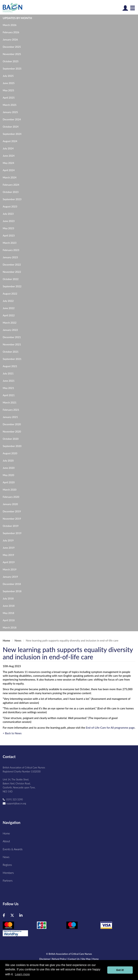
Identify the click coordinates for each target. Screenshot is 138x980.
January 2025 (10, 112)
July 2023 (8, 214)
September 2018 (12, 591)
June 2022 (9, 308)
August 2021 (10, 366)
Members (8, 873)
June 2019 (9, 548)
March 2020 (10, 490)
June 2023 (9, 221)
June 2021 (9, 381)
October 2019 (11, 526)
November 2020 (12, 431)
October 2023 (11, 192)
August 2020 (10, 453)
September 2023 (12, 199)
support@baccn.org (16, 803)
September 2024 (12, 134)
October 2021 (11, 352)
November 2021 (12, 344)
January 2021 (10, 417)
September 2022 (12, 286)
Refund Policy (59, 959)
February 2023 (11, 250)
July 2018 (8, 598)
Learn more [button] (22, 974)
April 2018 (9, 620)
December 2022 (12, 265)
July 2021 (8, 373)
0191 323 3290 (15, 799)
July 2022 (8, 301)
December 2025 (12, 47)
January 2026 (10, 39)
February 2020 (11, 497)
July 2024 (8, 148)
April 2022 (9, 315)
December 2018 (12, 584)
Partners (8, 881)
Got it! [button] (120, 970)
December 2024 (12, 119)
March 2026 (10, 25)
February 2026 (11, 32)
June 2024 (9, 156)
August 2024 (10, 141)
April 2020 (9, 482)
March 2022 (10, 323)
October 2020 (11, 439)
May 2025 (8, 90)
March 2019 (10, 569)
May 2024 (8, 163)
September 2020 (12, 446)
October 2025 (11, 61)
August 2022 (10, 294)
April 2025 (9, 98)
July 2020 (8, 461)
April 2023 (9, 235)
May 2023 (8, 228)
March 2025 (10, 105)
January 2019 (10, 577)
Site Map (86, 959)
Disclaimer (45, 959)
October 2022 (11, 279)
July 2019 (8, 540)
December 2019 (12, 511)
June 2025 (9, 83)
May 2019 (8, 555)
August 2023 (10, 206)
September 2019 (12, 533)
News (18, 640)
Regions (7, 865)
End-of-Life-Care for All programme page (110, 728)
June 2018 (9, 606)
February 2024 (11, 185)
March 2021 (10, 402)
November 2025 (12, 54)
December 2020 (12, 424)
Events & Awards (13, 849)
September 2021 (12, 359)
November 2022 (12, 272)
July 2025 (8, 76)
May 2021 (8, 388)
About (6, 841)
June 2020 (9, 468)
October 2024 (11, 127)
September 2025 (12, 69)
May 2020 (8, 475)
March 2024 (10, 177)
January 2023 (10, 257)
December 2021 (12, 337)
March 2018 (10, 627)
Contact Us (74, 959)
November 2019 (12, 519)
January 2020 (10, 504)
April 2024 (9, 170)
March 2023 (10, 243)
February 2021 (11, 410)
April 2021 (9, 395)
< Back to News (12, 733)
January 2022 (10, 330)
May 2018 (8, 613)
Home (6, 640)
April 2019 (9, 562)
